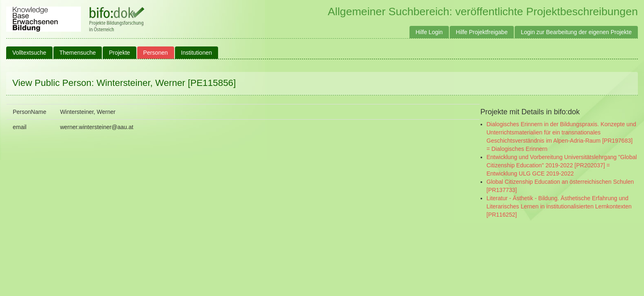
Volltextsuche (29, 53)
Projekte (119, 53)
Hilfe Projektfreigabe (482, 32)
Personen (156, 53)
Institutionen (197, 53)
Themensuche (78, 53)
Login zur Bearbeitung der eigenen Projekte (576, 32)
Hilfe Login (429, 32)
